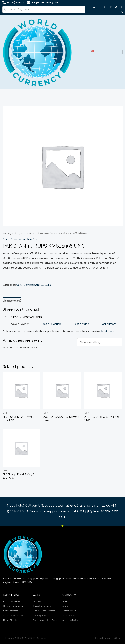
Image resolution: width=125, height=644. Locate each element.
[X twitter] (122, 12)
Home (6, 233)
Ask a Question (52, 324)
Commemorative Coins (35, 233)
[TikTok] (116, 7)
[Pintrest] (111, 7)
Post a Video (81, 324)
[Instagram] (100, 7)
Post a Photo (109, 324)
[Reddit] (94, 7)
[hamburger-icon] (119, 52)
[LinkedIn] (105, 7)
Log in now (108, 331)
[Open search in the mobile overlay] (44, 9)
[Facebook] (122, 7)
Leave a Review (19, 324)
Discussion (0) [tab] (12, 301)
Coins (15, 233)
